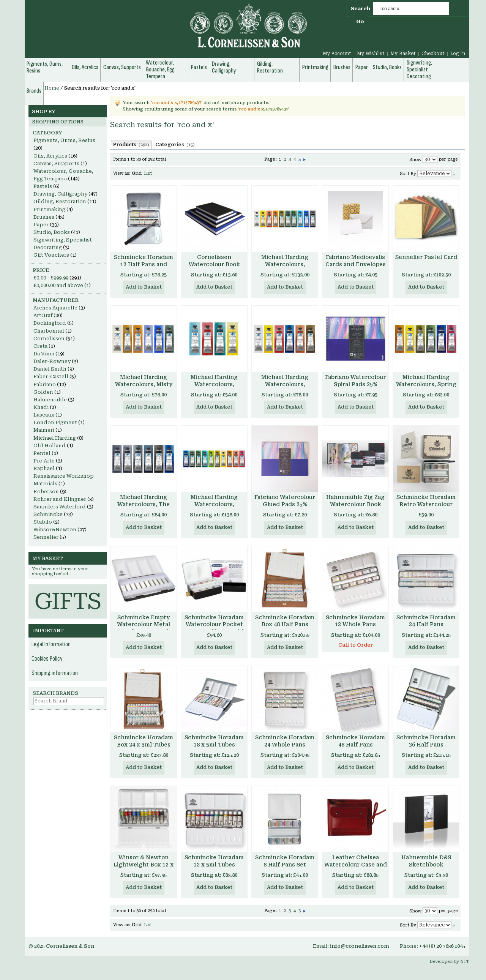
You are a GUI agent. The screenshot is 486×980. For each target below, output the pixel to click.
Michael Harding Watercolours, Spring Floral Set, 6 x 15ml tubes (426, 388)
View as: (122, 173)
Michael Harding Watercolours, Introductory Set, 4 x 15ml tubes (214, 388)
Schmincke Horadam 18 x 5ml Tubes (214, 741)
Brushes (44, 217)
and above (58, 285)
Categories (175, 145)
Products (131, 145)
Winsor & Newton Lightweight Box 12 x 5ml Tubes (144, 865)
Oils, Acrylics (50, 156)
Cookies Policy (47, 659)
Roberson (46, 492)
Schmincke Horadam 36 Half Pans (426, 741)
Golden (43, 392)
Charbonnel (49, 331)
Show (415, 160)
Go (360, 21)
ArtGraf (43, 315)
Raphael (44, 468)
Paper (41, 225)
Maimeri (44, 430)
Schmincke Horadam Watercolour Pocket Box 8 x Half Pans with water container (214, 628)
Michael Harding (55, 438)
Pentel (42, 453)
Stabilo (43, 522)
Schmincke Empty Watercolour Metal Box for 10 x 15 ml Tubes (144, 628)
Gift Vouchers (51, 255)
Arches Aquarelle (55, 308)
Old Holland (50, 446)
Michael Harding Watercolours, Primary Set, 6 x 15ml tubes (285, 388)
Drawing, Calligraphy (60, 194)
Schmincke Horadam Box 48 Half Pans (285, 621)
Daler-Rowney (52, 361)
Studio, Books (52, 232)
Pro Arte (44, 461)
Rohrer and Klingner (60, 499)
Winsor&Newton (55, 529)
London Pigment (55, 422)
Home (52, 88)
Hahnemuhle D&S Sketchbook (426, 861)
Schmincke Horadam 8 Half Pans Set (285, 861)
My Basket (403, 54)
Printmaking (49, 209)
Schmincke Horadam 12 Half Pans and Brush (144, 264)
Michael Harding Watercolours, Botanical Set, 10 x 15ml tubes (214, 508)
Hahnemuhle (50, 400)
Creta (40, 346)
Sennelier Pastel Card (426, 257)
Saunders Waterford (60, 507)
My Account (337, 54)
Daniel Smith (50, 369)
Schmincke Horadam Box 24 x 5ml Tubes (144, 741)
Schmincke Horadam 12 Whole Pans (355, 621)
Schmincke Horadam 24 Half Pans (426, 621)
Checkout (433, 54)
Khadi (41, 407)
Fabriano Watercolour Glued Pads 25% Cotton (285, 504)
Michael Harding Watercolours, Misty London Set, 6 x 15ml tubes (144, 388)
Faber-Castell (51, 376)
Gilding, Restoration (60, 201)
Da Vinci (44, 354)
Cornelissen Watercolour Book (214, 261)
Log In (458, 54)
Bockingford (50, 323)
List (148, 173)
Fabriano (45, 384)
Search (361, 9)
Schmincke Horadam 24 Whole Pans (285, 741)
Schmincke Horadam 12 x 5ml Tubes (214, 861)
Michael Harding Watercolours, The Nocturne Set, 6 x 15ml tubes (144, 508)
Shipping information (55, 673)
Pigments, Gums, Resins (64, 140)
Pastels (43, 186)
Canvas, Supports (56, 163)
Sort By (408, 174)
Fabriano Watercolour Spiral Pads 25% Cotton (355, 384)
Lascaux (44, 415)
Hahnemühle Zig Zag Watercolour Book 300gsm (355, 504)
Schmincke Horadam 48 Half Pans (355, 741)
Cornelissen (49, 339)
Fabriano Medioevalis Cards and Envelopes (356, 261)
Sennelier (46, 537)
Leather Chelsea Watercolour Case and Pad (356, 865)
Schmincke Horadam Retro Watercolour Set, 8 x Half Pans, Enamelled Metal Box (426, 508)
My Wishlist (371, 54)
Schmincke (48, 514)
